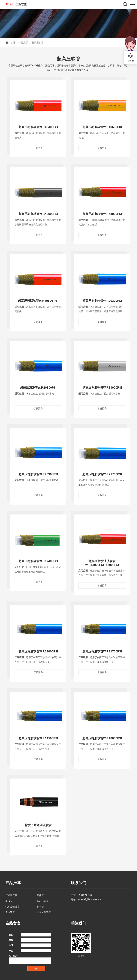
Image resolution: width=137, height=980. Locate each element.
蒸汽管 (9, 899)
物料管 (40, 905)
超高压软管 (38, 43)
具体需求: (13, 954)
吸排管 (40, 894)
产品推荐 (13, 881)
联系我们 (78, 881)
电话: (11, 944)
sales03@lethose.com (89, 898)
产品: (11, 949)
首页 (13, 43)
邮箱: (11, 938)
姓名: (11, 933)
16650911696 (85, 893)
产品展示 (23, 43)
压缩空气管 (11, 894)
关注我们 (78, 922)
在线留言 (13, 922)
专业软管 (10, 911)
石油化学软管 (44, 911)
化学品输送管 (12, 905)
